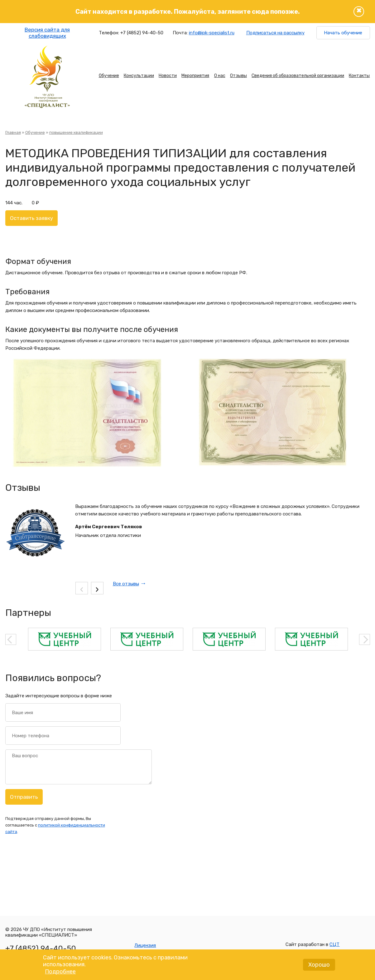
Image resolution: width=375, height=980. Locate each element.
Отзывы (238, 76)
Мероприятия (195, 76)
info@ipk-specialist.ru (212, 33)
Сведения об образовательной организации (298, 76)
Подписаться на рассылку (275, 33)
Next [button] (365, 639)
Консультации (139, 76)
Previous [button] (11, 639)
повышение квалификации (76, 132)
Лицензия (145, 945)
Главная (13, 132)
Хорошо (319, 966)
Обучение (109, 76)
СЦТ (334, 944)
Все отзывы (126, 584)
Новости (168, 76)
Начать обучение (343, 33)
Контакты (359, 76)
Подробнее (60, 973)
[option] (65, 639)
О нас (220, 76)
